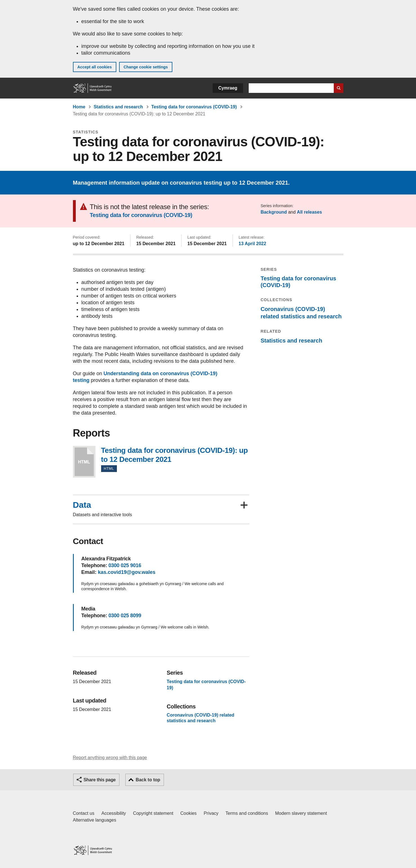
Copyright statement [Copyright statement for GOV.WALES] (153, 813)
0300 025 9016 (125, 565)
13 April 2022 (252, 244)
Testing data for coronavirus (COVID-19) (194, 107)
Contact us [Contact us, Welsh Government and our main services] (84, 813)
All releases (309, 212)
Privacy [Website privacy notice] (211, 813)
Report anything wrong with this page (110, 758)
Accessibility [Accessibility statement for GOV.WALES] (114, 813)
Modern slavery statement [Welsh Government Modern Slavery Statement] (301, 813)
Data (82, 505)
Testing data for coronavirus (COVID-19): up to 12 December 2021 (84, 462)
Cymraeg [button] (228, 88)
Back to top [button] (148, 780)
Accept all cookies (95, 67)
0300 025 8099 (125, 616)
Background (274, 212)
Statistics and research (118, 107)
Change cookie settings (146, 67)
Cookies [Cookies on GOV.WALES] (188, 813)
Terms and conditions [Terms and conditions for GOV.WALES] (247, 813)
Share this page (100, 780)
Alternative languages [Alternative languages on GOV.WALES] (95, 820)
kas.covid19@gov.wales (127, 572)
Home (79, 107)
